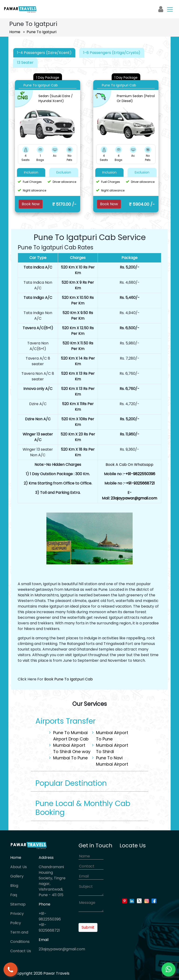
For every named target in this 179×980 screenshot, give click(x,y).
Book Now (31, 204)
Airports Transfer (65, 721)
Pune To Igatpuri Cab (41, 85)
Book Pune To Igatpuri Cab (69, 679)
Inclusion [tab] (31, 172)
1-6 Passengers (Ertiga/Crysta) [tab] (112, 53)
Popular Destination (71, 783)
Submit (88, 927)
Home (15, 32)
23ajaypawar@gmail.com (134, 498)
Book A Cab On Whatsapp (129, 465)
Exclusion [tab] (64, 172)
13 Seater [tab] (25, 62)
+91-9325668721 (140, 483)
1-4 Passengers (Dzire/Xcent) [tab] (44, 53)
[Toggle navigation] (170, 9)
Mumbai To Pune (70, 758)
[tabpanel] (89, 143)
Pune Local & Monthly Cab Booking (83, 808)
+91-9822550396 (140, 474)
